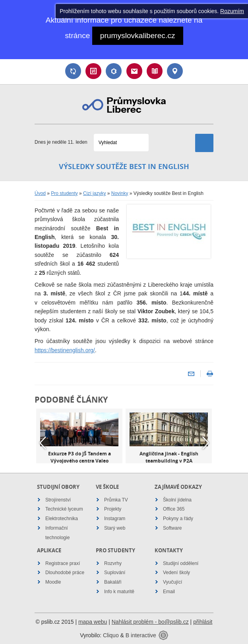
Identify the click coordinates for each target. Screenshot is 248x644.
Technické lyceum (64, 509)
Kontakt (175, 71)
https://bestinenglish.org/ (65, 350)
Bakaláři (114, 71)
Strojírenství (58, 500)
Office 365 (174, 509)
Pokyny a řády (178, 519)
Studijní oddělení (181, 563)
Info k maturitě (119, 592)
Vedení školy (176, 573)
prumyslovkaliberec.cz (138, 36)
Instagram (115, 519)
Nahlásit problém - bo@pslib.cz (150, 622)
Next (205, 443)
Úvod (40, 193)
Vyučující (172, 582)
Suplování (73, 71)
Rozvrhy (113, 563)
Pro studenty (64, 193)
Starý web (115, 528)
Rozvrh (93, 71)
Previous (43, 443)
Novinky (120, 193)
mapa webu (93, 622)
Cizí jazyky (94, 193)
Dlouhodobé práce (65, 573)
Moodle (53, 582)
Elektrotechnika (62, 519)
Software (172, 528)
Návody (155, 71)
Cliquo (111, 635)
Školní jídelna (177, 500)
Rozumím (232, 11)
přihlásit (203, 622)
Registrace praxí (63, 563)
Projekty (113, 509)
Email (134, 71)
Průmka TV (116, 500)
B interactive (141, 635)
